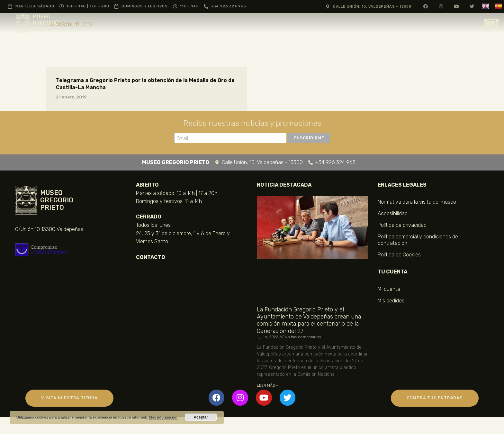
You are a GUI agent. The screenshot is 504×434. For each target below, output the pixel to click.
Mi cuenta (389, 289)
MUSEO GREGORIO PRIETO (46, 23)
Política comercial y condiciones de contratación (418, 240)
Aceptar (201, 417)
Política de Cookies (399, 255)
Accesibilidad (393, 213)
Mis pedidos (391, 301)
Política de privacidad (402, 225)
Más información (163, 417)
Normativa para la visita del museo (417, 202)
